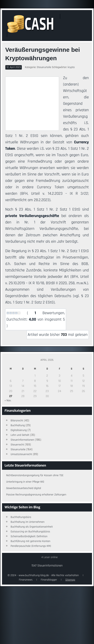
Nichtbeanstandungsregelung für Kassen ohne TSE (35, 475)
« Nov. (8, 400)
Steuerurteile (44, 67)
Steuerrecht (17, 445)
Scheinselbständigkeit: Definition (29, 536)
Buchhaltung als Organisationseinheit (32, 527)
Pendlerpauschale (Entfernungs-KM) (31, 546)
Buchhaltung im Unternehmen (28, 522)
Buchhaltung (18, 425)
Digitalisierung (19, 430)
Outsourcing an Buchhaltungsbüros (30, 532)
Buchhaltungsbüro (21, 517)
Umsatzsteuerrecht (21, 454)
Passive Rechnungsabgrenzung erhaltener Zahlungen (36, 495)
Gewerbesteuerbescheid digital (24, 488)
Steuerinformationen (22, 440)
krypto (71, 67)
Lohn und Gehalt (20, 435)
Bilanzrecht (17, 421)
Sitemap (70, 580)
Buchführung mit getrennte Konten (31, 541)
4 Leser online (50, 557)
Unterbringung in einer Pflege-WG (25, 482)
